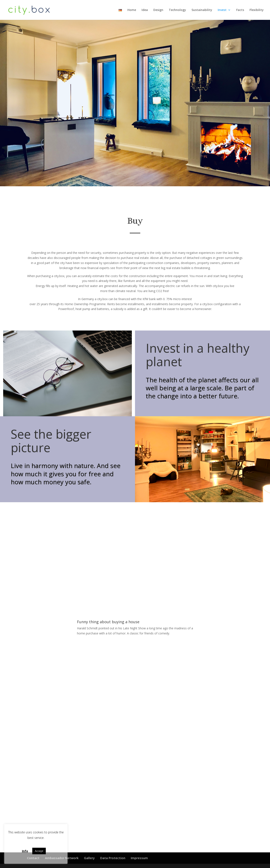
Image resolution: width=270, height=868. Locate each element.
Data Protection (113, 858)
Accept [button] (39, 851)
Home (132, 10)
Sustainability (202, 10)
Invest (222, 10)
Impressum (139, 858)
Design (158, 10)
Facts (240, 10)
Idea (145, 10)
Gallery (89, 858)
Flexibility (257, 10)
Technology (177, 10)
